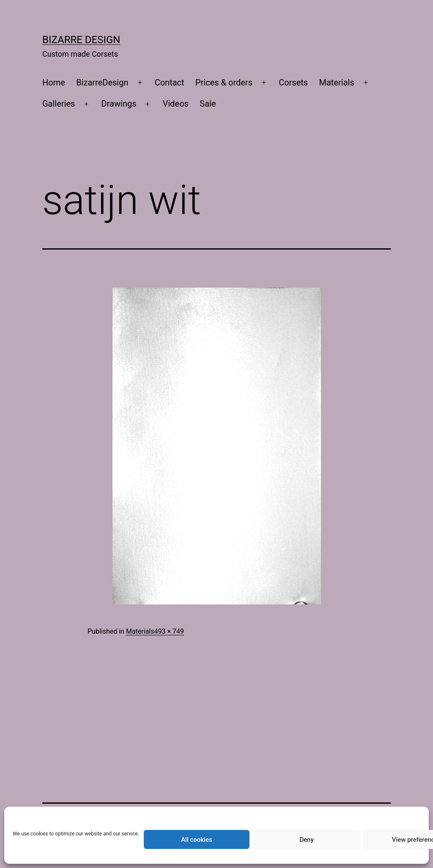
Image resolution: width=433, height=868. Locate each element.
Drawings (119, 104)
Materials (337, 82)
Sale (208, 104)
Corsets (293, 82)
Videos (176, 104)
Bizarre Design (81, 40)
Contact (170, 82)
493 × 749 (169, 631)
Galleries (59, 104)
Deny (307, 840)
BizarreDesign (102, 82)
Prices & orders (224, 82)
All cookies (197, 840)
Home (54, 82)
